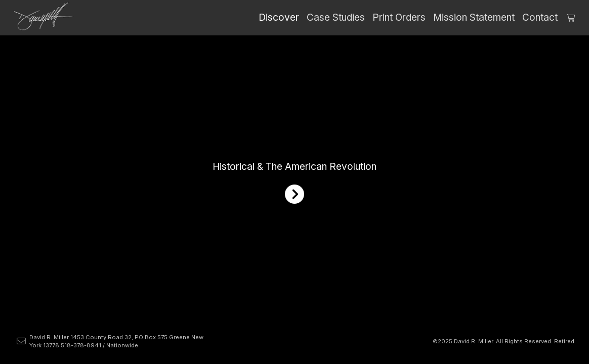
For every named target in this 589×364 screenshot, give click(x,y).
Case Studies (336, 17)
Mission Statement (474, 17)
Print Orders (399, 17)
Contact (540, 17)
